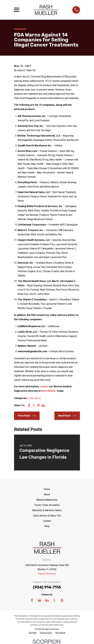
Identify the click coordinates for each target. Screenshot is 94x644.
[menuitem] (33, 633)
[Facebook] (32, 600)
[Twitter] (54, 600)
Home (47, 489)
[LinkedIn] (47, 600)
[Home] (46, 10)
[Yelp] (62, 600)
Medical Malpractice (47, 500)
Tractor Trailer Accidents (47, 505)
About (47, 494)
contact (44, 387)
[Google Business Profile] (39, 600)
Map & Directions (47, 574)
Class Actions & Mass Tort (47, 516)
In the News (34, 398)
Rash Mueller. (49, 391)
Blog (47, 526)
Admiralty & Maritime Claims (47, 510)
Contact (47, 521)
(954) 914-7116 (47, 587)
